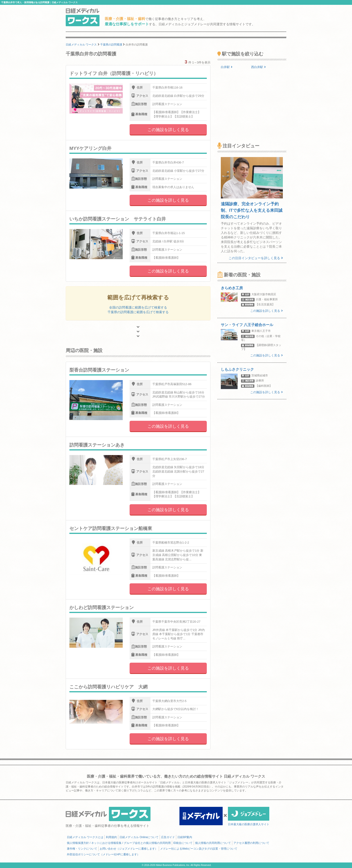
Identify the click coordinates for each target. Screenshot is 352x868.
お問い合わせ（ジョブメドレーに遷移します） (129, 849)
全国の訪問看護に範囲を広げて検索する (138, 307)
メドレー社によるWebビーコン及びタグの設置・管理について (199, 849)
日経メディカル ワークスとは (85, 837)
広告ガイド (168, 837)
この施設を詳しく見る (168, 130)
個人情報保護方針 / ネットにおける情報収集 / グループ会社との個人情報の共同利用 (119, 843)
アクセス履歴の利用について (251, 843)
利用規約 (111, 837)
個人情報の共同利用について (213, 843)
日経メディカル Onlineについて (139, 837)
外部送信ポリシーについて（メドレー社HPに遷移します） (103, 854)
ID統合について (183, 843)
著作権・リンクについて (82, 849)
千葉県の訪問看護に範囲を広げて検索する (138, 312)
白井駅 (227, 67)
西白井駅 (258, 67)
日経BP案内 (185, 837)
